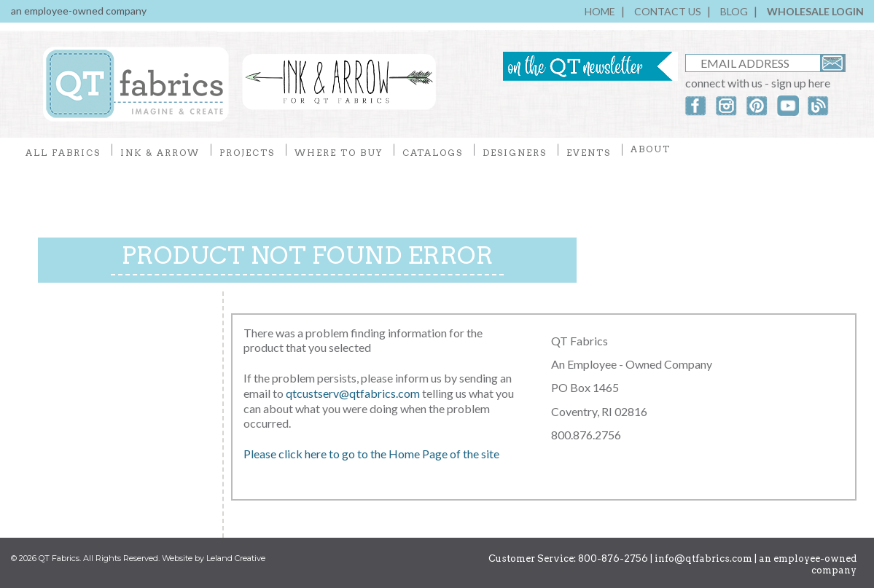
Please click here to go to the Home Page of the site (371, 454)
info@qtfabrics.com (703, 558)
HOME (600, 11)
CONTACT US (668, 11)
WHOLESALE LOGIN (815, 11)
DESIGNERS (515, 153)
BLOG (734, 11)
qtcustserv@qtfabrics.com (354, 393)
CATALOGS (433, 153)
